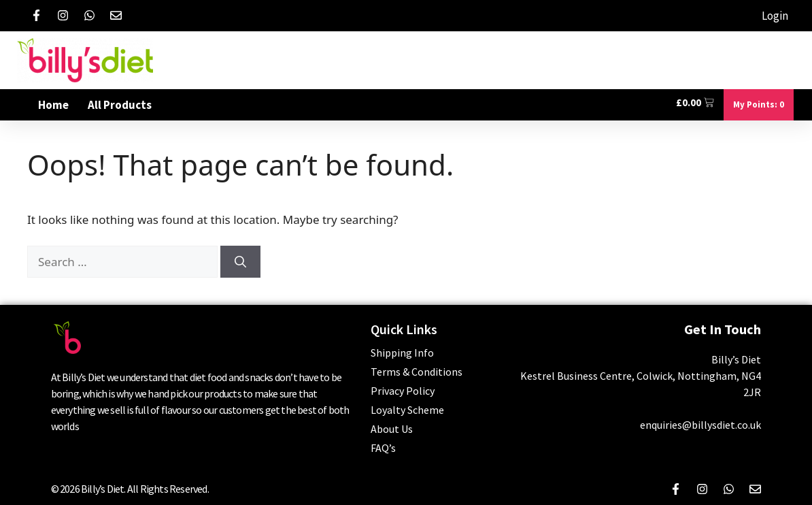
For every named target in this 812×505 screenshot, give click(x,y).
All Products (120, 105)
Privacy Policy (403, 391)
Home (53, 105)
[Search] (240, 262)
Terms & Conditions (417, 372)
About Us (392, 429)
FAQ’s (383, 448)
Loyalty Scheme (407, 410)
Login (775, 16)
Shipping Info (402, 353)
